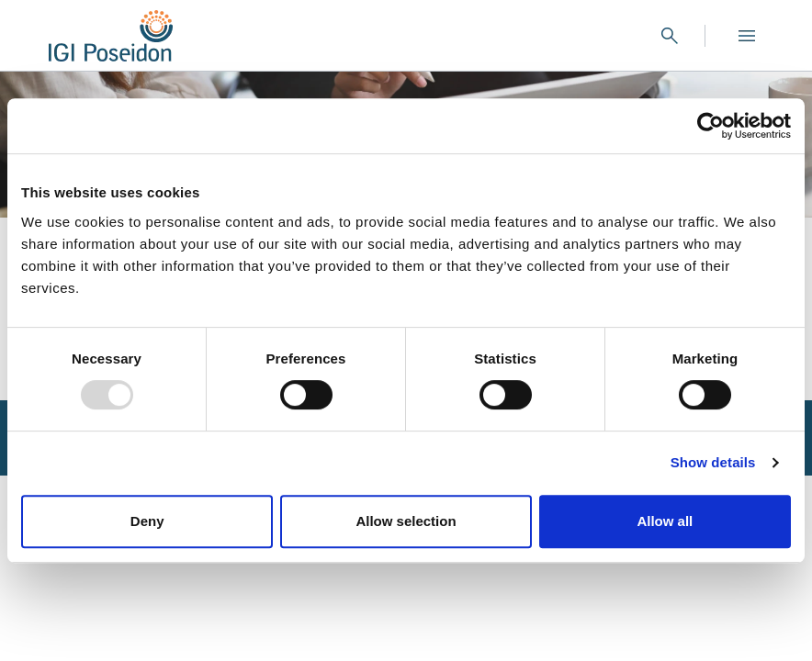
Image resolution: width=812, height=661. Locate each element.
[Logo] (111, 36)
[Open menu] (747, 36)
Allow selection (406, 521)
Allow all (665, 521)
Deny (147, 521)
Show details (713, 462)
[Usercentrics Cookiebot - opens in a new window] (710, 126)
